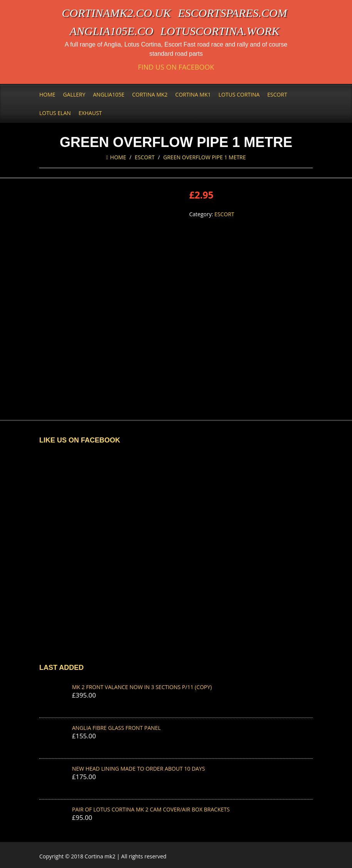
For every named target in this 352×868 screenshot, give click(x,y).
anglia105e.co (112, 31)
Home (47, 94)
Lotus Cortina (239, 94)
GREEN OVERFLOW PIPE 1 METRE (205, 157)
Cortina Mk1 (193, 94)
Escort (277, 94)
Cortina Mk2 (150, 94)
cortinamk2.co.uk (116, 13)
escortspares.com (233, 13)
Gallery (74, 94)
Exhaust (90, 113)
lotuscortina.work (220, 31)
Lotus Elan (55, 113)
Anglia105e (109, 94)
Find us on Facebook (176, 67)
